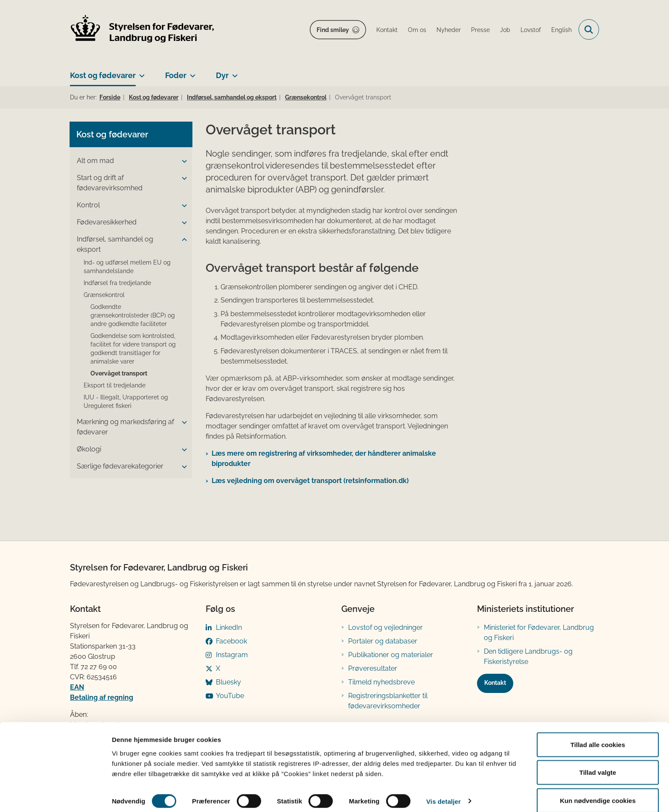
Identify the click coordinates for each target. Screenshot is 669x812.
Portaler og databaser (383, 641)
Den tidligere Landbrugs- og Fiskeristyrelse (528, 656)
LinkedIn (229, 627)
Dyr (222, 75)
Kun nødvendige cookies (598, 789)
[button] (182, 161)
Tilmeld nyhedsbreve (381, 682)
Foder (176, 75)
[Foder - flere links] (191, 72)
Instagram (232, 655)
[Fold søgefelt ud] (589, 29)
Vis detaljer (444, 790)
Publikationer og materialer (391, 655)
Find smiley (333, 30)
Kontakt (495, 683)
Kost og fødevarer (103, 75)
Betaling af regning (102, 697)
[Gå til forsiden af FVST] (143, 30)
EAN (77, 687)
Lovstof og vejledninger (385, 627)
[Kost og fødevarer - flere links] (140, 72)
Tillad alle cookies (598, 733)
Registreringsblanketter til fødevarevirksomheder (388, 701)
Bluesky (228, 682)
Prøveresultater (373, 668)
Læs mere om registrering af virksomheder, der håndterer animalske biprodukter (324, 458)
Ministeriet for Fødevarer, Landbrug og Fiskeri (539, 633)
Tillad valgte (598, 761)
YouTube (230, 696)
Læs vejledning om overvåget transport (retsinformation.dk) (310, 481)
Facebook (231, 641)
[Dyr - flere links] (233, 72)
